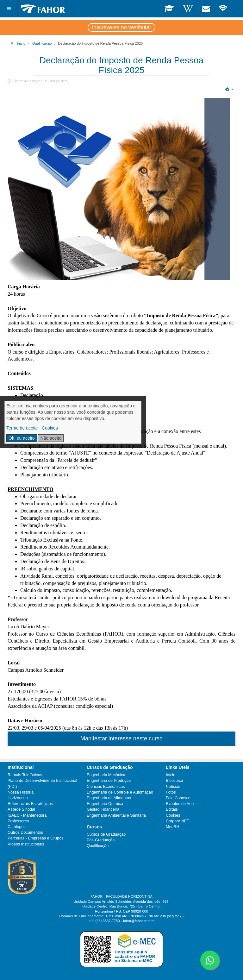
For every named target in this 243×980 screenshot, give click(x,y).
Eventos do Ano (180, 804)
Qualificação (42, 43)
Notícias (173, 787)
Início (21, 43)
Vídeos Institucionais (26, 844)
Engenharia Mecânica (106, 775)
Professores (18, 821)
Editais (172, 809)
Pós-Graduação (101, 840)
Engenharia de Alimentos (109, 798)
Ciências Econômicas (106, 787)
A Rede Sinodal (21, 809)
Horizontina (18, 798)
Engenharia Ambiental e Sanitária (116, 815)
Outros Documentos (25, 832)
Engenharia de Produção (109, 781)
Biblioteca (174, 781)
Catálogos (17, 827)
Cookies (173, 815)
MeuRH (173, 827)
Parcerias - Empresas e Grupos (35, 838)
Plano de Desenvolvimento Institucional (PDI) (42, 783)
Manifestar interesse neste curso (121, 738)
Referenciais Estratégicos (30, 804)
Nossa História (21, 792)
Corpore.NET (178, 821)
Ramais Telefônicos (25, 775)
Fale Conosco (178, 798)
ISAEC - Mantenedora (27, 815)
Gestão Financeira (103, 809)
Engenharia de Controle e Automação (120, 792)
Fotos (171, 792)
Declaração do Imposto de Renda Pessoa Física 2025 (121, 65)
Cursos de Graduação (106, 834)
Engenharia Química (105, 804)
